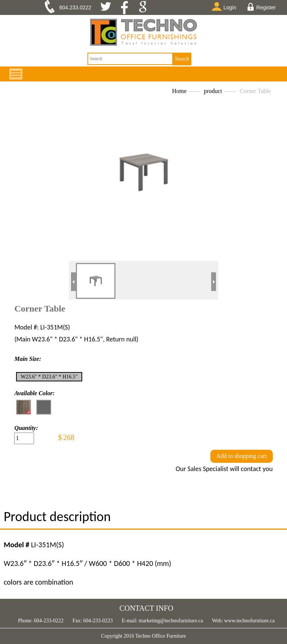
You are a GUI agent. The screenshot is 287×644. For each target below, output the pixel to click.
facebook (127, 7)
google (145, 7)
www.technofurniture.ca (249, 621)
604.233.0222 (75, 7)
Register (261, 7)
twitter (109, 7)
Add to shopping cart (242, 456)
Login (225, 6)
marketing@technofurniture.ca (170, 621)
